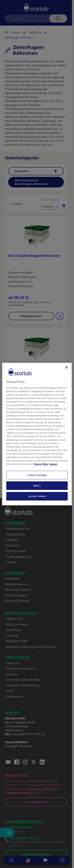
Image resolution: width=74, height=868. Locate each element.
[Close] (66, 367)
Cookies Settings (37, 475)
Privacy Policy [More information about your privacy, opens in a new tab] (41, 464)
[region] (37, 434)
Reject (37, 486)
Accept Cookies (37, 496)
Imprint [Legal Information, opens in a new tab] (53, 464)
